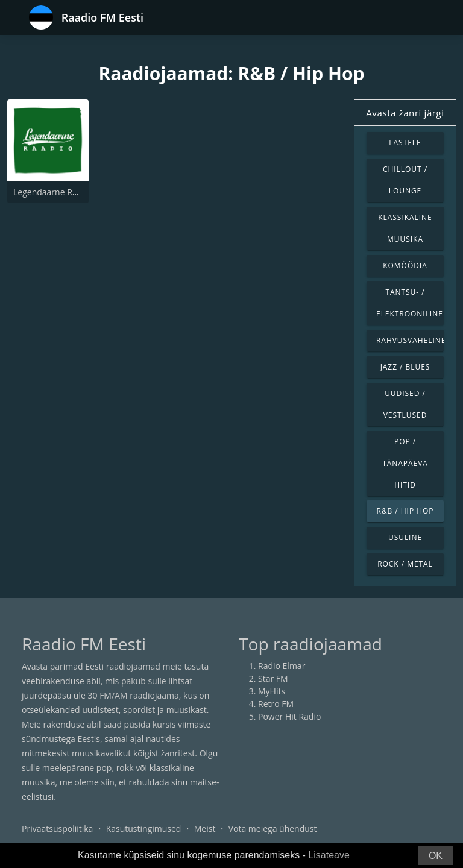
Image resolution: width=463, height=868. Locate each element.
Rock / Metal (405, 564)
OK (436, 856)
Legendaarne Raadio (54, 192)
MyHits (272, 691)
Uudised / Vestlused (405, 404)
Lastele (405, 143)
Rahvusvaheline (410, 340)
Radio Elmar (282, 666)
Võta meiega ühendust (273, 829)
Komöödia (405, 266)
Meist (205, 829)
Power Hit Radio (289, 716)
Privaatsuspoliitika (57, 829)
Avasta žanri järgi (405, 113)
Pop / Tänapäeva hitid (405, 463)
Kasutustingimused (144, 829)
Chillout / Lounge (405, 180)
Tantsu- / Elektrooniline (410, 303)
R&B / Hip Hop (405, 511)
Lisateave (329, 855)
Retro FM (276, 704)
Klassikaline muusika (405, 228)
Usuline (405, 537)
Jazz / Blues (405, 367)
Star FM (273, 678)
